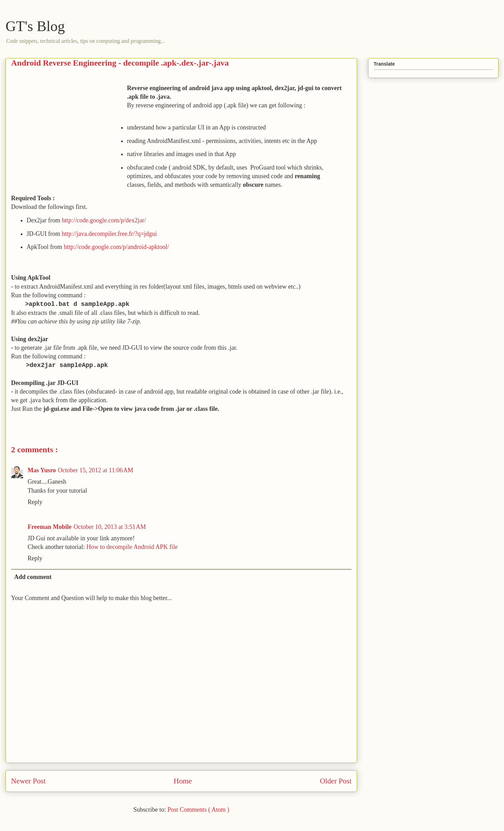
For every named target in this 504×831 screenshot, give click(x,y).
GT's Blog (35, 26)
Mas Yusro (42, 470)
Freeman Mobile (50, 527)
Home (183, 781)
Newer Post (28, 781)
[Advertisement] (69, 132)
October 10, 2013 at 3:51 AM (110, 527)
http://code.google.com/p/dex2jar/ (104, 220)
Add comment (33, 577)
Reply (35, 502)
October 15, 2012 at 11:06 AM (96, 470)
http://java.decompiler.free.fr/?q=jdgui (109, 234)
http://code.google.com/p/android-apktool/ (117, 247)
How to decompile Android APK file (132, 547)
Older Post (336, 781)
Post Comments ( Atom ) (198, 810)
